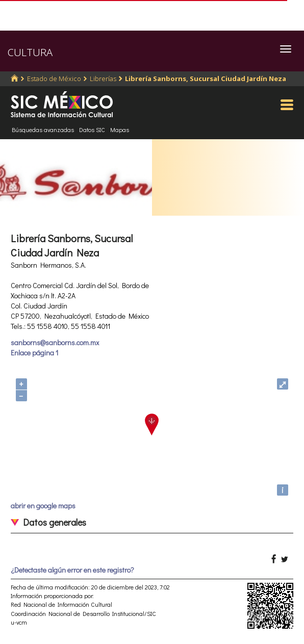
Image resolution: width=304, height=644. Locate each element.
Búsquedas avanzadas (43, 130)
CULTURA (30, 52)
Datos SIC (92, 130)
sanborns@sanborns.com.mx (55, 342)
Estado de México (54, 79)
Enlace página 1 (34, 353)
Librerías (103, 79)
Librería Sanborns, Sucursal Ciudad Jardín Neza (206, 79)
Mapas (120, 130)
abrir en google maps (43, 506)
